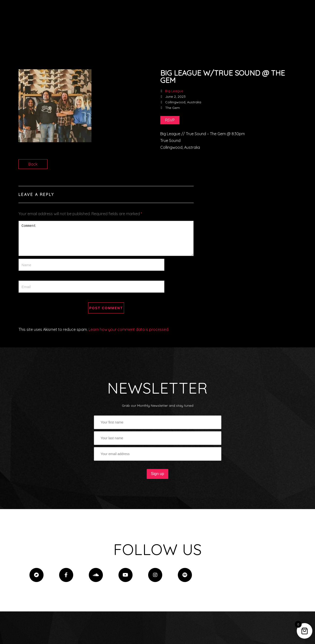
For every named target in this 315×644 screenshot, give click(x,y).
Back (33, 164)
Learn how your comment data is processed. (129, 329)
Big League (174, 91)
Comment (106, 238)
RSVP (170, 120)
